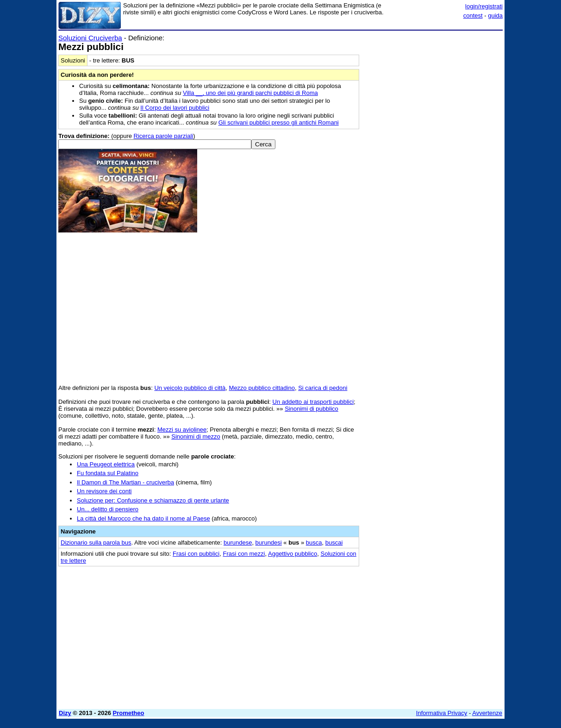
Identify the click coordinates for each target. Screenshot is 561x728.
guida (495, 16)
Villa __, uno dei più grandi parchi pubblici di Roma (250, 93)
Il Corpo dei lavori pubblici (175, 108)
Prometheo (129, 713)
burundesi (269, 543)
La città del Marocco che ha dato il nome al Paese (143, 518)
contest (473, 16)
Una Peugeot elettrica (106, 464)
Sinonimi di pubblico (312, 409)
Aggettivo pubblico (293, 554)
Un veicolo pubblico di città (190, 388)
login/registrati (484, 6)
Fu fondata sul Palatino (108, 473)
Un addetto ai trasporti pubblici (313, 402)
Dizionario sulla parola (96, 543)
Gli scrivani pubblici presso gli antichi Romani (279, 122)
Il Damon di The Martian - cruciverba (125, 482)
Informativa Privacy (442, 713)
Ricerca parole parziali (164, 136)
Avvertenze (487, 713)
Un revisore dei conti (104, 491)
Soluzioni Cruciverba (90, 38)
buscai (334, 543)
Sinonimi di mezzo (196, 436)
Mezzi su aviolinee (182, 430)
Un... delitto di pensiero (108, 509)
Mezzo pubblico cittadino (262, 388)
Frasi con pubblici (196, 554)
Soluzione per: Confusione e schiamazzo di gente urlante (153, 500)
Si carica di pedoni (323, 388)
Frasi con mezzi (244, 554)
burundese (238, 543)
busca (314, 543)
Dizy (65, 713)
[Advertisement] (433, 173)
